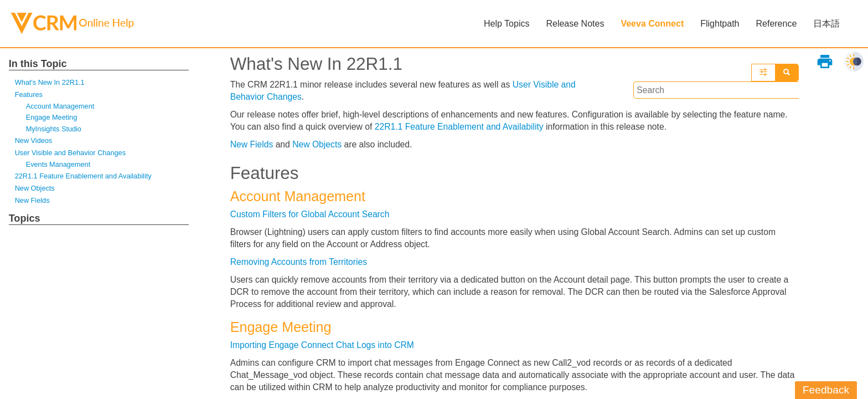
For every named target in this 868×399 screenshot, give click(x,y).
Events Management (59, 165)
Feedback (826, 390)
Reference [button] (776, 24)
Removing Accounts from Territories (300, 264)
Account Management (61, 107)
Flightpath (720, 24)
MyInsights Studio (54, 129)
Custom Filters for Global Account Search (311, 216)
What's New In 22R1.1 (50, 82)
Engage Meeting (52, 118)
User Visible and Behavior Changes (71, 154)
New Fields (33, 202)
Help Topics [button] (507, 24)
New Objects (35, 190)
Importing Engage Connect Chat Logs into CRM (324, 348)
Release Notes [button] (575, 24)
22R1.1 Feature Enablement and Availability (85, 178)
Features (29, 95)
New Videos (34, 141)
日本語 (826, 24)
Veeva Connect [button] (652, 24)
